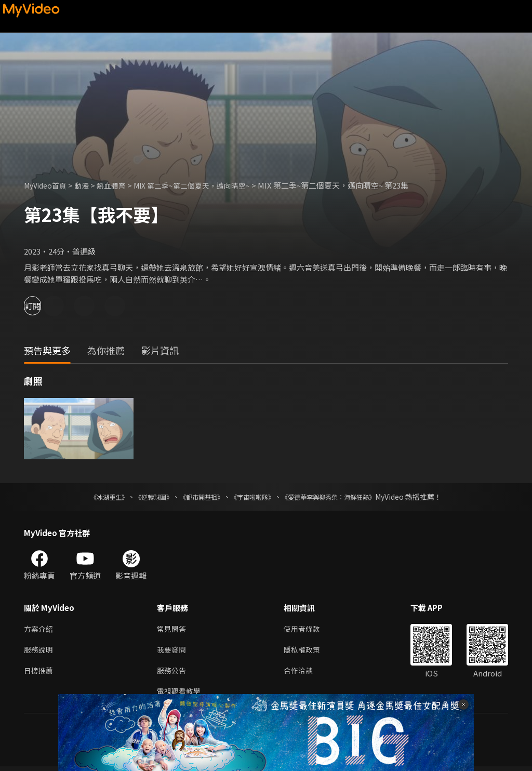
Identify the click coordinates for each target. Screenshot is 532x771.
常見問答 (172, 629)
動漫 (87, 185)
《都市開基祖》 (196, 497)
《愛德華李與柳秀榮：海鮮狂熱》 (342, 497)
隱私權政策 (306, 651)
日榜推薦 (39, 673)
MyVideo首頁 (48, 185)
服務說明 (39, 651)
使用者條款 (306, 629)
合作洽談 (302, 673)
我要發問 (172, 651)
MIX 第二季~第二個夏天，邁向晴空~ (204, 185)
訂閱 (45, 306)
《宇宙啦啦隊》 (255, 497)
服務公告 (172, 673)
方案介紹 (39, 629)
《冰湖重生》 (91, 497)
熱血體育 (118, 185)
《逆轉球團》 (142, 497)
